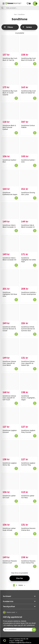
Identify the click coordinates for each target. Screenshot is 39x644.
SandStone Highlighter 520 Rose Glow (10, 294)
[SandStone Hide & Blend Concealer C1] (10, 211)
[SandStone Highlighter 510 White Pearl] (29, 243)
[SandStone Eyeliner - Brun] (10, 146)
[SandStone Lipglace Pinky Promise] (29, 416)
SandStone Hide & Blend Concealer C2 (28, 226)
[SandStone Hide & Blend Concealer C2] (29, 211)
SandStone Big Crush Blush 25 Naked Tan (28, 92)
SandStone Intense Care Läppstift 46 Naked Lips (28, 363)
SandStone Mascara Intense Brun (28, 529)
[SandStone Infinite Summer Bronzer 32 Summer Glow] (29, 312)
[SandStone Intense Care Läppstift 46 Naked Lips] (29, 347)
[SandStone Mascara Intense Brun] (29, 514)
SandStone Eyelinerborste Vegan (10, 194)
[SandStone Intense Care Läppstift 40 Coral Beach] (10, 347)
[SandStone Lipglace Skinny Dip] (10, 449)
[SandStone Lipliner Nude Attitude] (10, 514)
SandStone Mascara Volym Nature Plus (28, 562)
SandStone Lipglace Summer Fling (28, 464)
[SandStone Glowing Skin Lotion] (29, 178)
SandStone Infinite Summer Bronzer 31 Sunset (9, 329)
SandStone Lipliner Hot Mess (28, 497)
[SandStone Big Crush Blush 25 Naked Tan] (29, 76)
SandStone (21, 14)
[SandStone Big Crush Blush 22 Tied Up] (10, 44)
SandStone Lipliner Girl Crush (9, 497)
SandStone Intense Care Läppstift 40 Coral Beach (9, 363)
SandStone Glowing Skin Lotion (28, 194)
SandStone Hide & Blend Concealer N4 (9, 259)
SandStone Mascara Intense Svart (10, 562)
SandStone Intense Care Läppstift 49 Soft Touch (9, 398)
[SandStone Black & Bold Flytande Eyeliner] (10, 111)
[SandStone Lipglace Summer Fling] (29, 449)
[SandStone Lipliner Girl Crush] (10, 481)
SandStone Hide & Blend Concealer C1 (9, 226)
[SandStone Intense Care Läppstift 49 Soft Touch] (10, 381)
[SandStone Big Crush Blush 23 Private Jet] (29, 44)
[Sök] (19, 8)
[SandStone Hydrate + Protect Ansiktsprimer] (29, 278)
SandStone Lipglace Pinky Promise (28, 431)
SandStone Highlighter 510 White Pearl (28, 260)
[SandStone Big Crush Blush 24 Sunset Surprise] (10, 76)
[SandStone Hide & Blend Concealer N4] (10, 243)
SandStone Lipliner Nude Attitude (9, 529)
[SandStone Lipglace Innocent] (10, 416)
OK (34, 630)
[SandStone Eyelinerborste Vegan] (10, 178)
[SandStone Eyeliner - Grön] (29, 146)
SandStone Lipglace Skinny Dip (10, 464)
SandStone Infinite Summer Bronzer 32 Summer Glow (28, 329)
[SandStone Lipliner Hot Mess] (29, 481)
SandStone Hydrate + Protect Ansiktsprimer (29, 293)
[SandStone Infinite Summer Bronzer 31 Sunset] (10, 312)
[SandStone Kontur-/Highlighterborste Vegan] (29, 381)
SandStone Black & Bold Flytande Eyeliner (9, 127)
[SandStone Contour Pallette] (29, 111)
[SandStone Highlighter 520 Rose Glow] (10, 278)
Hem (15, 14)
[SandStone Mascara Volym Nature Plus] (29, 546)
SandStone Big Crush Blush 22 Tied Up (10, 59)
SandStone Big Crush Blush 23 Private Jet (28, 59)
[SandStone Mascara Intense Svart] (10, 546)
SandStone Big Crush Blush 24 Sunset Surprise (10, 93)
